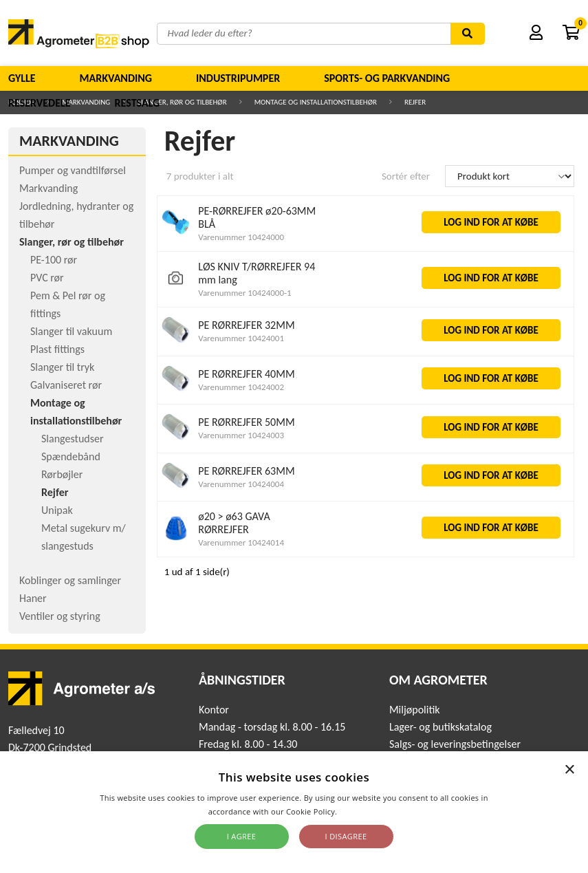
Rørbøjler (62, 474)
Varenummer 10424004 (241, 484)
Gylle (22, 78)
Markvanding (116, 78)
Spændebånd (71, 456)
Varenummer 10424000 (241, 237)
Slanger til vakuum (71, 331)
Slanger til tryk (62, 367)
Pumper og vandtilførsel (73, 170)
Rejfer (55, 492)
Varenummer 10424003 (241, 435)
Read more (359, 811)
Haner (33, 598)
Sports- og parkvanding (387, 78)
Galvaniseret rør (66, 385)
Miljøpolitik (415, 710)
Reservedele (40, 103)
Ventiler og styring (60, 616)
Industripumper (238, 78)
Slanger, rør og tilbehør (72, 242)
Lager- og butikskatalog (440, 727)
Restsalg (138, 103)
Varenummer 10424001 (241, 338)
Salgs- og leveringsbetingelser (455, 744)
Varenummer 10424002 (241, 387)
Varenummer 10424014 (241, 542)
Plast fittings (57, 349)
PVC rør (47, 278)
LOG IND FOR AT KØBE (491, 222)
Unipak (57, 510)
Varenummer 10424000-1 (244, 293)
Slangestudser (73, 439)
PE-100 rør (54, 260)
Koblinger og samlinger (70, 580)
